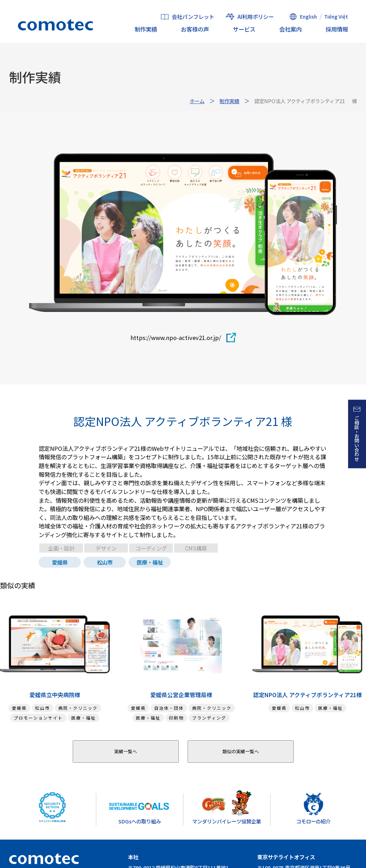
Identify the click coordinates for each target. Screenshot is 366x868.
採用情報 (337, 29)
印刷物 (176, 718)
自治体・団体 (169, 708)
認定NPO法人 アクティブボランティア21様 (308, 695)
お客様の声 (195, 29)
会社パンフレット (193, 17)
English (308, 17)
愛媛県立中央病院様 (55, 695)
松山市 (105, 562)
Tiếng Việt (336, 17)
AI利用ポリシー (256, 17)
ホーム (197, 101)
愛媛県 (60, 562)
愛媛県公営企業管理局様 (181, 695)
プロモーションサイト (38, 718)
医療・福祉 (150, 562)
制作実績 (146, 29)
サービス (244, 29)
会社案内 (290, 29)
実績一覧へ (126, 751)
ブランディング (209, 718)
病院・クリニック (78, 708)
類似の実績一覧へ (241, 751)
